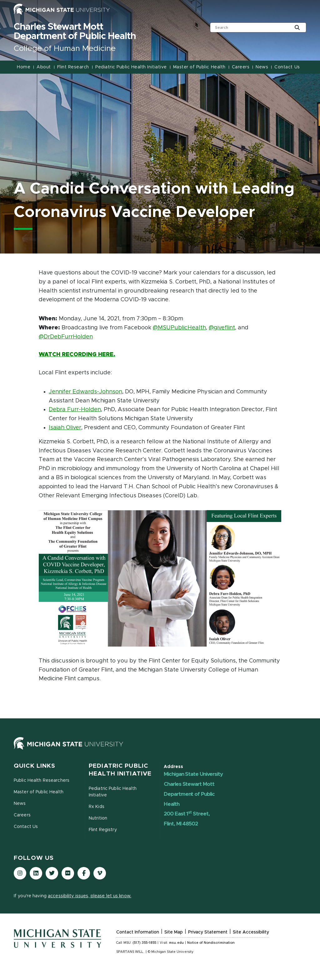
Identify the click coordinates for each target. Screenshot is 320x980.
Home (24, 67)
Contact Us (287, 67)
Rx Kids (97, 807)
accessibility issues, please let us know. (90, 896)
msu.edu (176, 943)
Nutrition (98, 818)
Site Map (174, 932)
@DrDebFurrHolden (66, 337)
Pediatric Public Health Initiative (131, 67)
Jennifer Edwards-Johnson (85, 392)
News (20, 804)
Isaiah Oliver (65, 428)
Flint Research (73, 67)
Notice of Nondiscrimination (211, 943)
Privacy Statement (208, 932)
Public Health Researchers (42, 781)
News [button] (262, 67)
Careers (241, 67)
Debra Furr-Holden (75, 410)
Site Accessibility (251, 932)
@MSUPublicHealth (179, 328)
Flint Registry (103, 830)
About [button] (44, 67)
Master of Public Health (199, 67)
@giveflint (222, 328)
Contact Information (138, 932)
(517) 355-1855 (144, 943)
